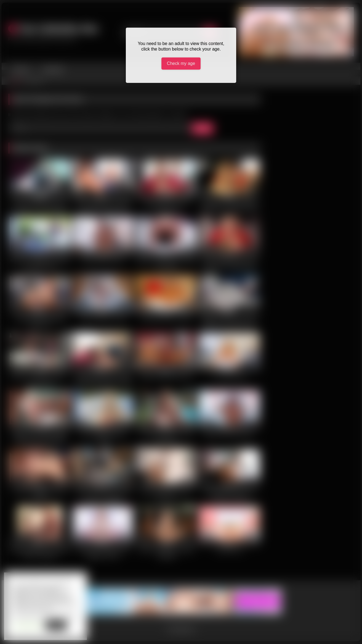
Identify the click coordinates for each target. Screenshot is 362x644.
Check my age (181, 63)
